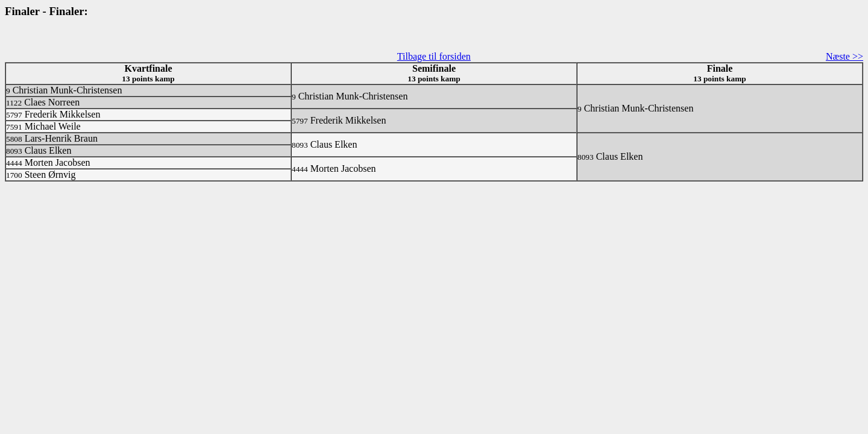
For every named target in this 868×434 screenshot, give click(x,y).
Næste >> (844, 56)
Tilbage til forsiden (434, 56)
